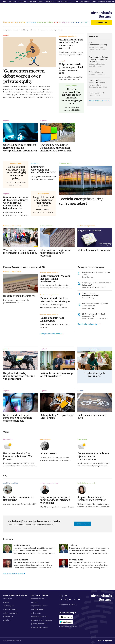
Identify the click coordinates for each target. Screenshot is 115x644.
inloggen (101, 2)
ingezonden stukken (40, 606)
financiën (31, 22)
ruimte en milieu (45, 22)
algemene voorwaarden (42, 620)
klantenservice (38, 599)
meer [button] (94, 2)
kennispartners (56, 30)
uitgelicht (7, 30)
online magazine (62, 2)
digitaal (66, 22)
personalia (8, 617)
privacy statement (39, 624)
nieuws (16, 30)
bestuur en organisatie (14, 22)
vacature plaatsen (39, 617)
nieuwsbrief (49, 2)
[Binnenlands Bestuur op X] (66, 599)
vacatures (13, 2)
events (41, 2)
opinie (36, 30)
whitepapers (85, 2)
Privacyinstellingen (40, 627)
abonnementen (10, 610)
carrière (75, 22)
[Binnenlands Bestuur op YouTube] (79, 599)
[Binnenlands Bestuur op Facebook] (61, 599)
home (5, 2)
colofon (35, 602)
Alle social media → (68, 605)
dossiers (44, 30)
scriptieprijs (74, 2)
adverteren (32, 2)
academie (22, 2)
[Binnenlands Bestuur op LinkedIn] (70, 599)
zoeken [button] (111, 2)
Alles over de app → (68, 626)
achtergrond (26, 30)
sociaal (57, 22)
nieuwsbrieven (38, 610)
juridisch (85, 22)
